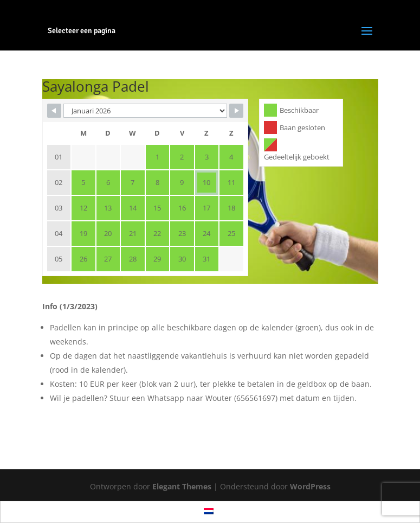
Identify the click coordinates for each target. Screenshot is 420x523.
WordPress (310, 486)
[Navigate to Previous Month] (54, 111)
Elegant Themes (182, 486)
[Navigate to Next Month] (236, 111)
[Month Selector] (145, 111)
